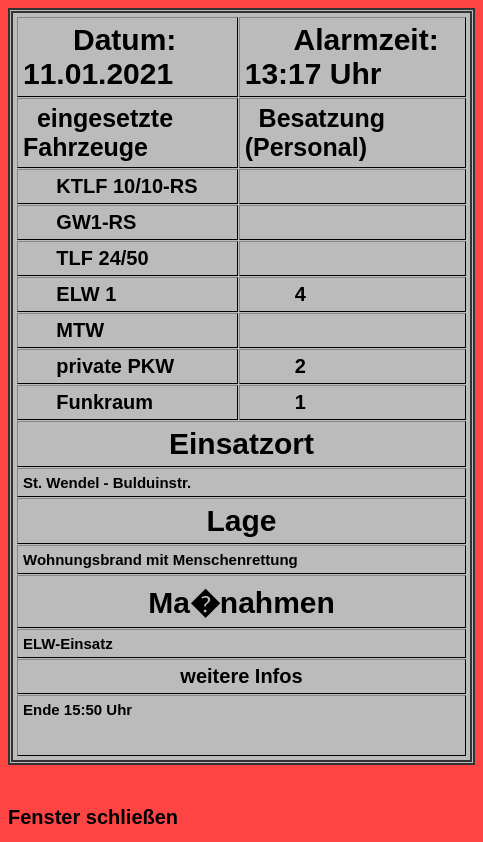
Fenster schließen (93, 817)
